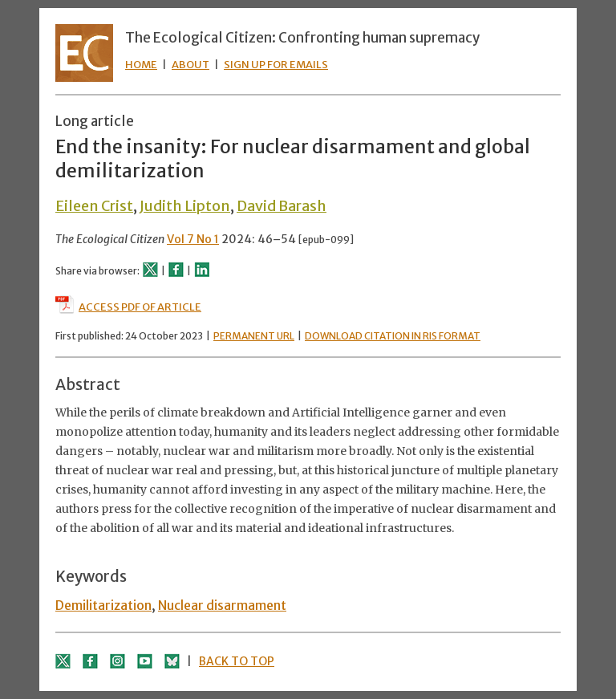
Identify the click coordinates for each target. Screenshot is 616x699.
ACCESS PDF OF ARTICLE (128, 307)
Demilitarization (103, 605)
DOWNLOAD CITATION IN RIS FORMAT (393, 336)
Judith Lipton (185, 206)
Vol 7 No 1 (193, 239)
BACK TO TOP (237, 661)
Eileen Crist (94, 206)
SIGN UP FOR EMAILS (276, 65)
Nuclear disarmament (222, 605)
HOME (141, 65)
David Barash (282, 206)
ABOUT (190, 65)
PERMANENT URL (254, 336)
